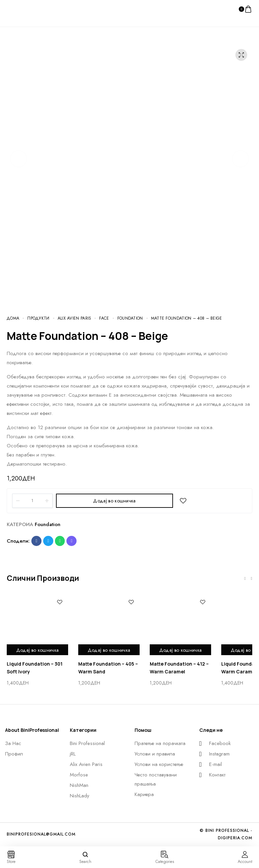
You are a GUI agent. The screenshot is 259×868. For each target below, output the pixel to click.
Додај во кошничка (114, 501)
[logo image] (20, 9)
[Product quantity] (32, 501)
